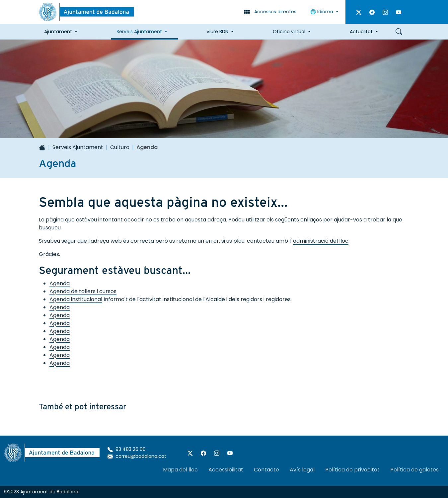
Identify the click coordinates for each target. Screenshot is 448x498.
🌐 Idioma (322, 12)
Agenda (60, 283)
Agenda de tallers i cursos (83, 291)
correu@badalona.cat (137, 456)
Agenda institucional (76, 299)
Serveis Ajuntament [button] (139, 32)
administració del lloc (321, 241)
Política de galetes (414, 470)
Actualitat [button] (361, 32)
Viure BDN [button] (217, 32)
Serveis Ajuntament (78, 147)
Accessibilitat (226, 470)
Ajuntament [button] (58, 32)
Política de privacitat (352, 470)
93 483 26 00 (127, 449)
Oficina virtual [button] (289, 32)
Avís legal (302, 470)
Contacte (266, 470)
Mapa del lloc (180, 470)
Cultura (120, 147)
